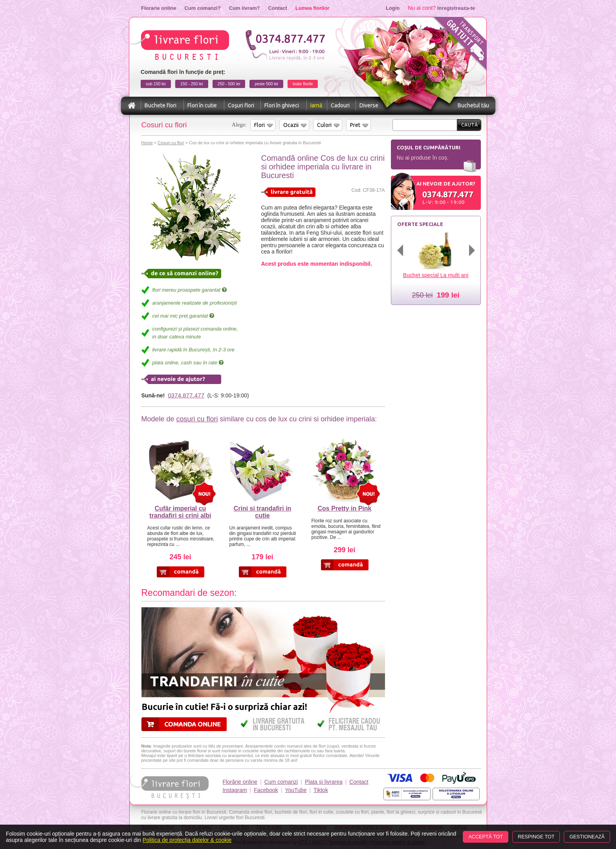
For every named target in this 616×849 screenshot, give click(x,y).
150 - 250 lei (192, 84)
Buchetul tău (473, 105)
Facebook (266, 790)
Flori (259, 125)
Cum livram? (245, 8)
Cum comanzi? (202, 8)
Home (147, 143)
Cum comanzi (281, 782)
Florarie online (159, 8)
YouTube (296, 790)
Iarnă (316, 105)
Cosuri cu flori (171, 143)
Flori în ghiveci (282, 105)
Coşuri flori (241, 105)
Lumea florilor (313, 8)
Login (393, 8)
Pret (355, 125)
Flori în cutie (202, 105)
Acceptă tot (486, 837)
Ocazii (291, 125)
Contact (277, 8)
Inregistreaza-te (456, 8)
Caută (470, 125)
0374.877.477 (186, 395)
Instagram (235, 790)
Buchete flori (160, 105)
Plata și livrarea (324, 782)
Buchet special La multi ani (436, 275)
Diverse (369, 105)
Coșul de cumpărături (429, 147)
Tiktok (321, 790)
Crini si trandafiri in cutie (263, 512)
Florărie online (240, 782)
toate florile (303, 84)
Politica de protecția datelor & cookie (187, 840)
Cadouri (340, 105)
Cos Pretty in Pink (345, 508)
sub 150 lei (156, 84)
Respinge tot (536, 837)
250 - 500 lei (229, 84)
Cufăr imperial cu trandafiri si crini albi (180, 512)
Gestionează (587, 837)
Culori (324, 125)
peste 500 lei (266, 84)
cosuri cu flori (197, 419)
